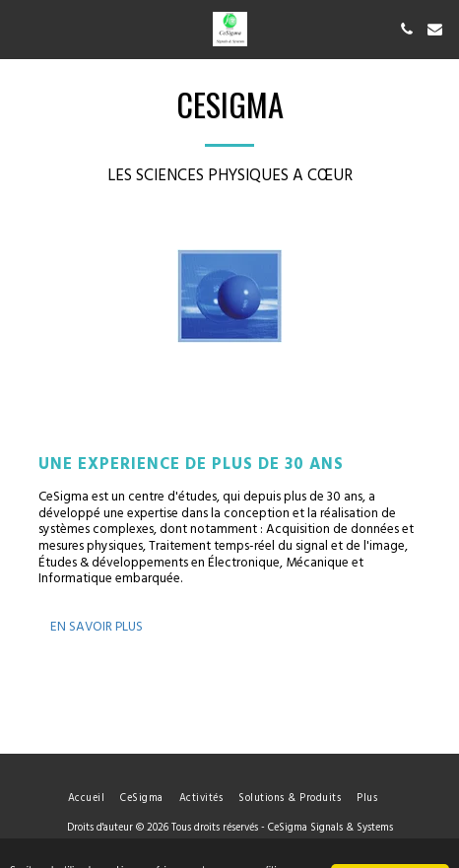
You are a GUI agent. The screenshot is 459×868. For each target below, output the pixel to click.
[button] (22, 29)
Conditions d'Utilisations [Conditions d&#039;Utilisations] (77, 849)
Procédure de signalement (365, 849)
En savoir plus (97, 627)
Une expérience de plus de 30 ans (191, 465)
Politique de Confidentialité (219, 849)
